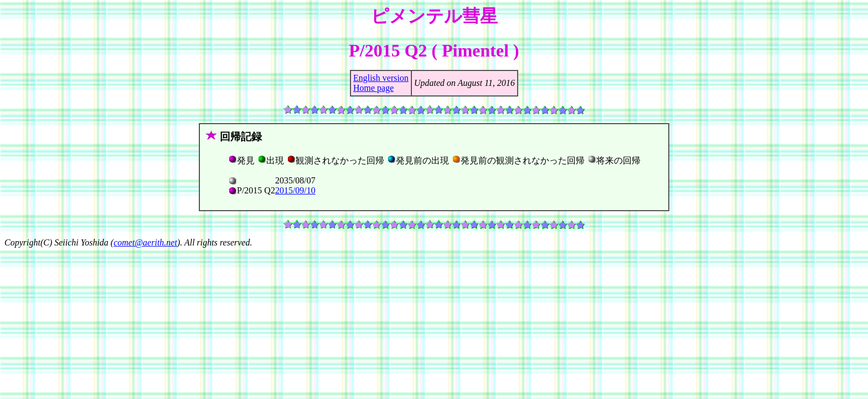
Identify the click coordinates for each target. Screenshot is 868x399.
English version (381, 78)
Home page (373, 88)
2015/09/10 (295, 190)
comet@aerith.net (145, 242)
